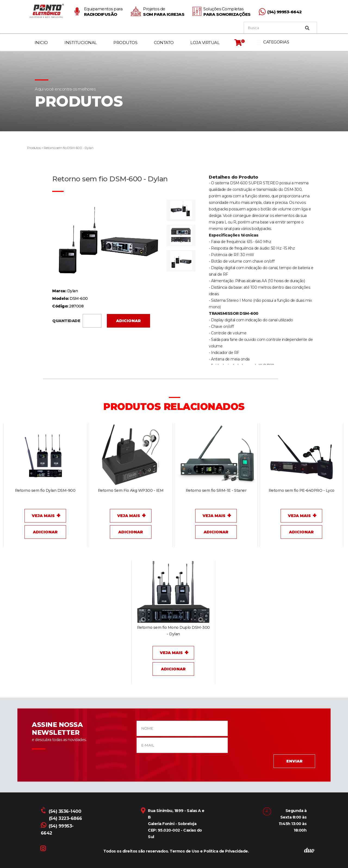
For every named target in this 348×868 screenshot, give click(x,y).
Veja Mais (43, 516)
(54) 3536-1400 (61, 811)
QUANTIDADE (77, 320)
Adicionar (128, 321)
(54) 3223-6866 (66, 818)
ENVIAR (294, 761)
